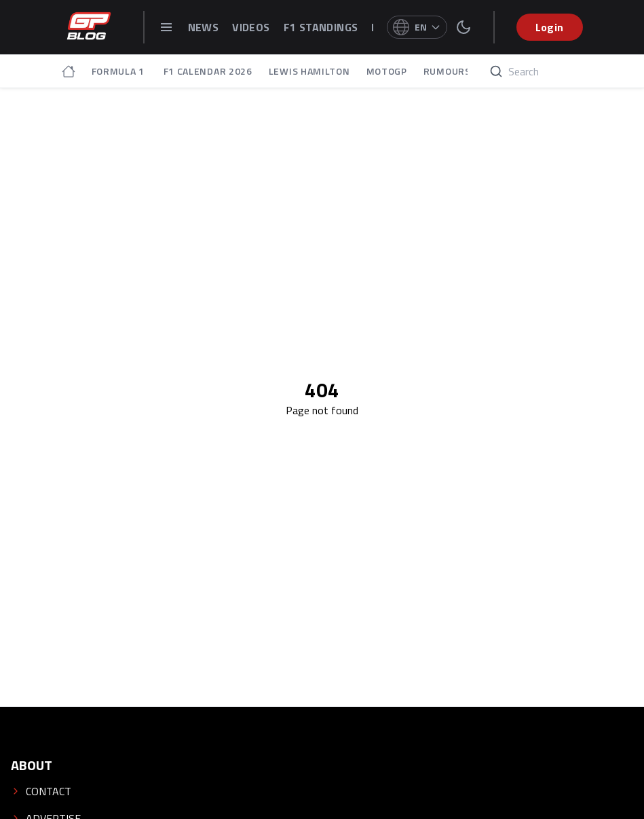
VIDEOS (251, 27)
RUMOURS (447, 71)
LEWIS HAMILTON (309, 71)
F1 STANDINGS (321, 27)
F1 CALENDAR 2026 (208, 71)
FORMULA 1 (119, 71)
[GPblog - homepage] (89, 27)
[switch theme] (463, 27)
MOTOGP (387, 71)
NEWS (204, 27)
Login (550, 27)
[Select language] (417, 27)
